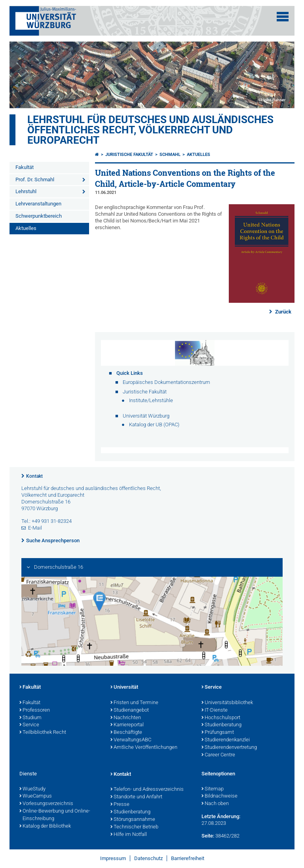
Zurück (283, 312)
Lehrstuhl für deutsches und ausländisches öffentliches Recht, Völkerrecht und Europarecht (150, 130)
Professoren (35, 710)
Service (29, 725)
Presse (120, 805)
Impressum (113, 858)
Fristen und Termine (134, 703)
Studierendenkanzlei (226, 740)
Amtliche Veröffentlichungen (144, 748)
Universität (124, 688)
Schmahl (170, 155)
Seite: (208, 836)
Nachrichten (126, 718)
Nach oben (215, 804)
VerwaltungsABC (131, 740)
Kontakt (34, 476)
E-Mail (35, 528)
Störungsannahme (133, 820)
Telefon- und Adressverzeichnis (147, 790)
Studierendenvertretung (229, 748)
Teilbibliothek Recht (43, 733)
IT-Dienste (215, 710)
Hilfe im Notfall (129, 835)
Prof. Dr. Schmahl (35, 179)
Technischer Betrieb (134, 827)
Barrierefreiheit (188, 858)
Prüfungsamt (218, 733)
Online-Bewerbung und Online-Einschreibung (55, 815)
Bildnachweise (219, 796)
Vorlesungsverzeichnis (46, 804)
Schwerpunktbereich (39, 216)
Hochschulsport (221, 718)
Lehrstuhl (26, 191)
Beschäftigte (126, 733)
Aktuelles (26, 228)
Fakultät (25, 167)
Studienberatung (221, 725)
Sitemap (213, 789)
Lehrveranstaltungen (38, 204)
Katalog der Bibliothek (45, 826)
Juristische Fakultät (129, 155)
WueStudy (32, 789)
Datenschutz (148, 858)
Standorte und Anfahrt (136, 797)
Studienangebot (130, 710)
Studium (30, 718)
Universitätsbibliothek (227, 703)
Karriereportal (127, 725)
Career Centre (218, 755)
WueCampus (36, 796)
